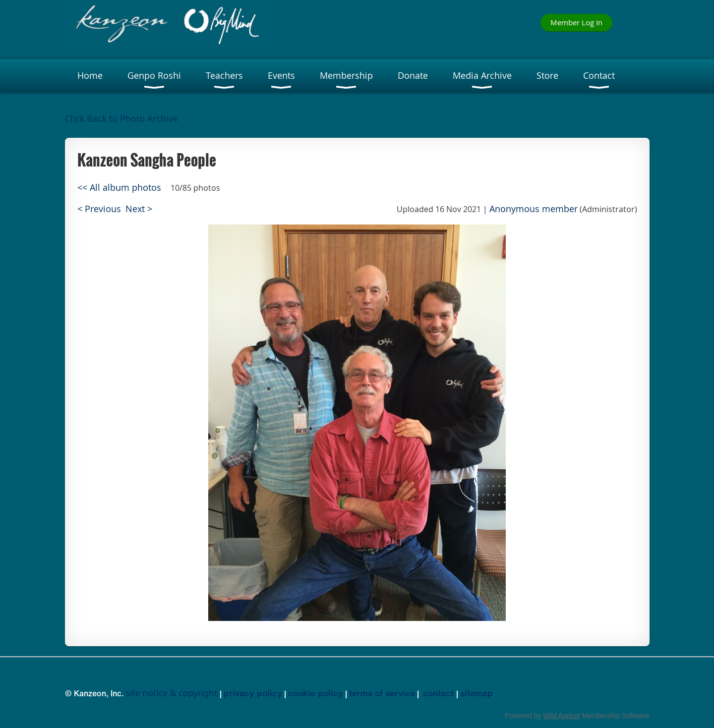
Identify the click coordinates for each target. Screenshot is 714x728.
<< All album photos (119, 188)
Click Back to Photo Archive (121, 119)
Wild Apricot (562, 716)
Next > (139, 209)
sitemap (476, 693)
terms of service (382, 693)
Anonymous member (534, 209)
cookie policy (316, 693)
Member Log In (576, 22)
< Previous (99, 209)
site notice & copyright (172, 693)
